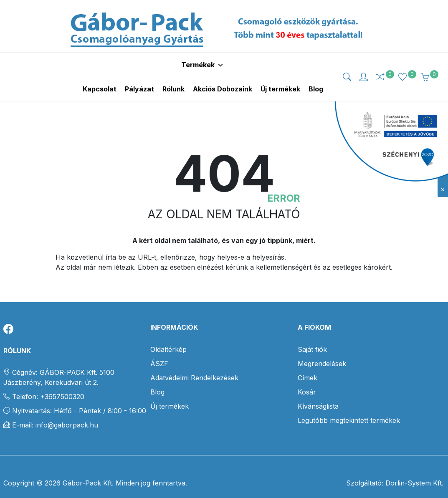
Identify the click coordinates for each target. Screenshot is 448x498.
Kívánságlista (318, 394)
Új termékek (170, 394)
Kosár (307, 379)
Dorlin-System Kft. (413, 470)
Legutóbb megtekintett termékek (349, 408)
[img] (347, 71)
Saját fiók (312, 337)
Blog (157, 379)
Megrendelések (322, 351)
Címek (308, 365)
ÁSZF (159, 351)
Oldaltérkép (168, 337)
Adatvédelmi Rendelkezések (194, 365)
